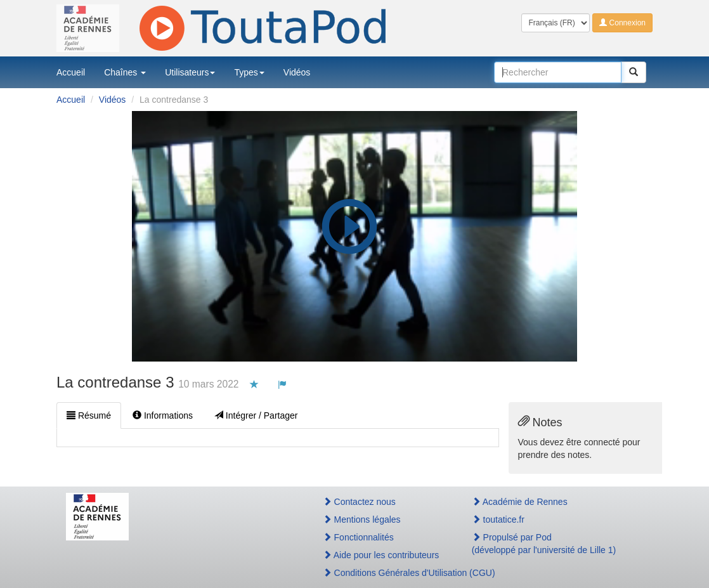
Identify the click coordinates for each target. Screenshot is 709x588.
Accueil (71, 72)
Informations (163, 415)
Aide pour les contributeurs (381, 555)
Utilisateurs (190, 72)
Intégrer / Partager (256, 415)
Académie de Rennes (520, 502)
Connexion (622, 23)
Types (249, 72)
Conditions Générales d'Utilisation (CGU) (384, 573)
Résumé (89, 415)
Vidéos (297, 72)
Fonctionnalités (358, 537)
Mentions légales (362, 519)
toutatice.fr (498, 519)
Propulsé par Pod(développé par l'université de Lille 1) (544, 544)
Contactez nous (359, 502)
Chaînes (125, 72)
